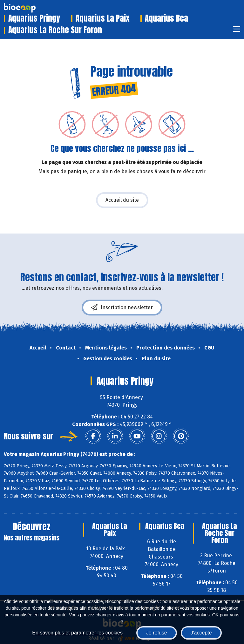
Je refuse (157, 633)
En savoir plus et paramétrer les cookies (77, 633)
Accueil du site (122, 200)
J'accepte (201, 633)
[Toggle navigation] (237, 31)
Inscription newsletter (122, 308)
